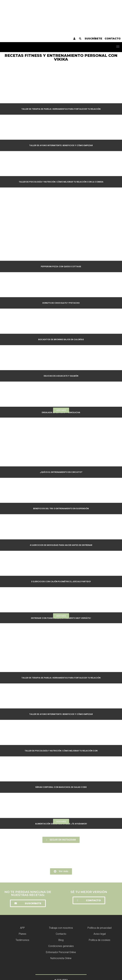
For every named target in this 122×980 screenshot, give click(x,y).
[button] (118, 46)
